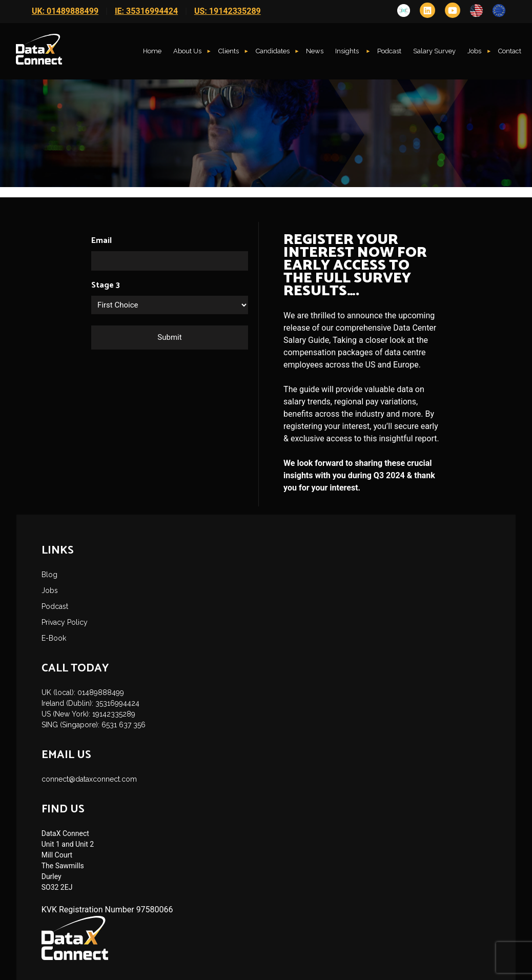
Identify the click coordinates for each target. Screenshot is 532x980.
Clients (229, 51)
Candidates (273, 51)
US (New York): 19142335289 (88, 714)
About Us (187, 51)
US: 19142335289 (228, 11)
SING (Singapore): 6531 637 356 (94, 725)
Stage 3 (106, 285)
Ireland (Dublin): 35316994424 (90, 703)
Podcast (389, 51)
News (315, 51)
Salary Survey (434, 51)
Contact (510, 51)
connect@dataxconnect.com (89, 779)
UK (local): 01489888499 (83, 692)
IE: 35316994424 (146, 11)
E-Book (54, 638)
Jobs (474, 51)
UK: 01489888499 (65, 11)
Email (101, 241)
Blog (49, 575)
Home (152, 51)
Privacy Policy (65, 622)
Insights (348, 51)
